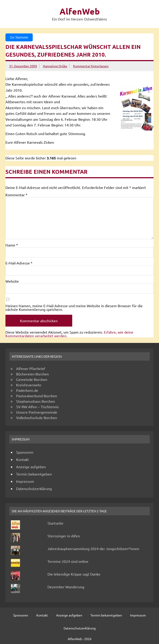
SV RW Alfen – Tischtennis (37, 407)
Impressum (25, 481)
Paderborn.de (27, 390)
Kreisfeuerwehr (29, 385)
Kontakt (22, 459)
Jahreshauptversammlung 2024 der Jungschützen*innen (93, 548)
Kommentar (16, 195)
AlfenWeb (80, 11)
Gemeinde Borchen (32, 379)
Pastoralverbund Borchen (37, 396)
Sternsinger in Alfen (64, 536)
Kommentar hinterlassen (91, 66)
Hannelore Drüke (55, 66)
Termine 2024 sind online (68, 561)
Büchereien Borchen (32, 374)
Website (12, 281)
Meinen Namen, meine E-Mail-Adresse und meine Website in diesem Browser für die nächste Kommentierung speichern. (74, 307)
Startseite (55, 523)
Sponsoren (25, 452)
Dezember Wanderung (66, 587)
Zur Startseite (19, 37)
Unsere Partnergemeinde (37, 412)
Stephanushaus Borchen (36, 401)
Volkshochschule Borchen (37, 418)
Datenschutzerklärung (34, 488)
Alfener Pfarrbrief (31, 368)
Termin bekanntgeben (34, 474)
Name (12, 245)
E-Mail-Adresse (19, 263)
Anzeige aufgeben (31, 467)
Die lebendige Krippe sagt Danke (74, 574)
